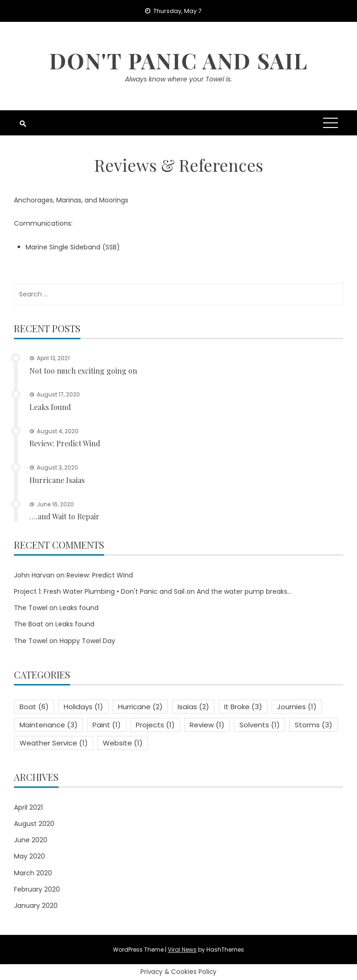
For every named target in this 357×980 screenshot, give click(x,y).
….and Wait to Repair (64, 516)
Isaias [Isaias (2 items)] (193, 707)
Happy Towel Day (87, 641)
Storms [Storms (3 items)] (314, 725)
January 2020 (36, 906)
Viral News (182, 950)
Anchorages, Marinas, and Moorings (71, 200)
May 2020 (30, 856)
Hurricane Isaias (57, 480)
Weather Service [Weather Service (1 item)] (54, 743)
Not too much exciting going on (83, 371)
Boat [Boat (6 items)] (34, 707)
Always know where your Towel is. (178, 79)
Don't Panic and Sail (178, 60)
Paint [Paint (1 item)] (107, 725)
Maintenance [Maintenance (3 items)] (49, 725)
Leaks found (50, 407)
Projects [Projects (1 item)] (155, 725)
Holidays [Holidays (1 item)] (83, 707)
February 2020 (37, 889)
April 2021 (28, 807)
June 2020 (31, 840)
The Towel (31, 608)
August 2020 (34, 824)
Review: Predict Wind (65, 443)
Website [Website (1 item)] (123, 743)
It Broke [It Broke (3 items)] (243, 707)
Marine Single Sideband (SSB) (73, 247)
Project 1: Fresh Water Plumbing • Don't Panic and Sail (99, 591)
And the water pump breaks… (244, 591)
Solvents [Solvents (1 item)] (260, 725)
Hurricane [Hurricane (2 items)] (140, 707)
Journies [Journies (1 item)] (297, 707)
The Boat (29, 624)
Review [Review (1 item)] (207, 725)
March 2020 (33, 873)
